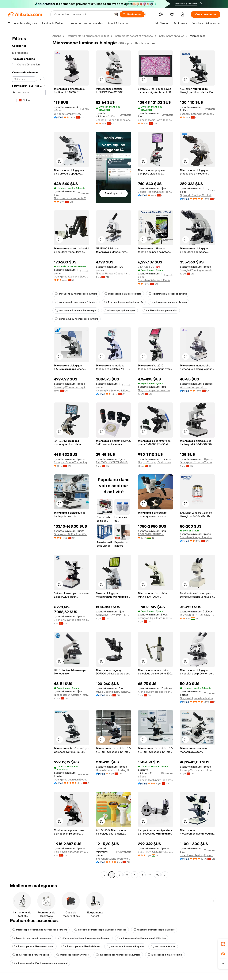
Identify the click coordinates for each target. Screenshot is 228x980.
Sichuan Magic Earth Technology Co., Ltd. (156, 120)
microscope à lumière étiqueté (123, 294)
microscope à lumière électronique (76, 310)
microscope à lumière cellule (165, 955)
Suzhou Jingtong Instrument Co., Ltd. (198, 114)
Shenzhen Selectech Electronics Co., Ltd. (156, 280)
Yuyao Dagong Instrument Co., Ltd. (114, 692)
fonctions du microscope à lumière (154, 930)
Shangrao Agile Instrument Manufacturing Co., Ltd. (156, 618)
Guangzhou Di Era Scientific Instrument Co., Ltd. (72, 534)
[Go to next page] (165, 875)
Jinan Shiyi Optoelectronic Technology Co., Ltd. (72, 620)
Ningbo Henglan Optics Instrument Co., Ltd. (114, 273)
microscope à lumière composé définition (142, 938)
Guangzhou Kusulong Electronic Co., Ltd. (72, 277)
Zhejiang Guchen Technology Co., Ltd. (114, 120)
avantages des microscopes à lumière (118, 955)
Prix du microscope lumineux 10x (124, 302)
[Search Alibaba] (82, 14)
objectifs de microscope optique (168, 294)
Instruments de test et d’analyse (134, 36)
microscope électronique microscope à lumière (40, 930)
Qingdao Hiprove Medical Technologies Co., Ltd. (198, 698)
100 (157, 875)
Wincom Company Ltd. (67, 114)
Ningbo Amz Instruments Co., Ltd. (72, 198)
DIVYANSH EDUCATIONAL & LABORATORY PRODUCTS (198, 615)
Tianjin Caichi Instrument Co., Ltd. (72, 852)
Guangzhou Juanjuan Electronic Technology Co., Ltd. (72, 780)
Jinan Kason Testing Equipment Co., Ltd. (198, 855)
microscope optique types (119, 310)
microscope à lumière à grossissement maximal (40, 963)
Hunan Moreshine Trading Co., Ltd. (114, 770)
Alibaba (57, 36)
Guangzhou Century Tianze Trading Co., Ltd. (198, 462)
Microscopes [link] (198, 36)
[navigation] (29, 456)
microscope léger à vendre (72, 955)
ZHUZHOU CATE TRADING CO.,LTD (114, 462)
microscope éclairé (163, 946)
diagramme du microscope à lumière (77, 319)
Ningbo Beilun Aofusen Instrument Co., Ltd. (72, 695)
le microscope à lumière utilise (31, 955)
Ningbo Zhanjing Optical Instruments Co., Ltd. (156, 462)
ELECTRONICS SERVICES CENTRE (156, 852)
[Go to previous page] (104, 875)
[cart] (172, 15)
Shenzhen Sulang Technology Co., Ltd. (114, 859)
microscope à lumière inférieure (80, 946)
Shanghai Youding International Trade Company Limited (198, 270)
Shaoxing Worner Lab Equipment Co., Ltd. (72, 387)
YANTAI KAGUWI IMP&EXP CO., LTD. (114, 615)
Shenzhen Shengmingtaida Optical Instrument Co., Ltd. (198, 537)
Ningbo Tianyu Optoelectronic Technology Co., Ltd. (156, 390)
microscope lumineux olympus (169, 302)
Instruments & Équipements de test (88, 36)
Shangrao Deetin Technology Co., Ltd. (72, 462)
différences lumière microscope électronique (84, 938)
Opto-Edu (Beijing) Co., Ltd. (196, 195)
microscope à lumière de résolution (33, 946)
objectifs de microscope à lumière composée (100, 930)
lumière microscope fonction (160, 310)
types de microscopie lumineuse (32, 938)
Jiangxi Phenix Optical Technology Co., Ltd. (156, 192)
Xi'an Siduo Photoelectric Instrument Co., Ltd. (156, 692)
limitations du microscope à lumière (76, 294)
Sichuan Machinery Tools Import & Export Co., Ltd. (156, 780)
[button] (116, 14)
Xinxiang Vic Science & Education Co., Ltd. (114, 391)
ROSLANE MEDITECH (151, 534)
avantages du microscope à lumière (76, 302)
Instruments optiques (171, 36)
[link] (223, 944)
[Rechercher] (132, 14)
